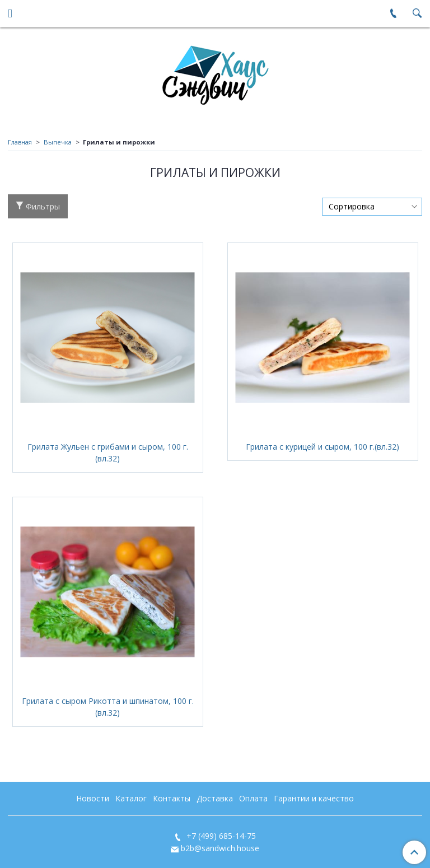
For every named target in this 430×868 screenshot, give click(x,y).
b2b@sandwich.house (220, 848)
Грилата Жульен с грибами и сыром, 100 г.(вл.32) (108, 452)
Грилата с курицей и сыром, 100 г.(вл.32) (322, 447)
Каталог (131, 798)
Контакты (172, 798)
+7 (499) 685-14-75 (220, 836)
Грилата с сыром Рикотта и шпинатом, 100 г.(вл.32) (108, 707)
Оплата (253, 798)
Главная (20, 142)
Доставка (215, 798)
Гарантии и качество (314, 798)
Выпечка (58, 142)
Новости (93, 798)
